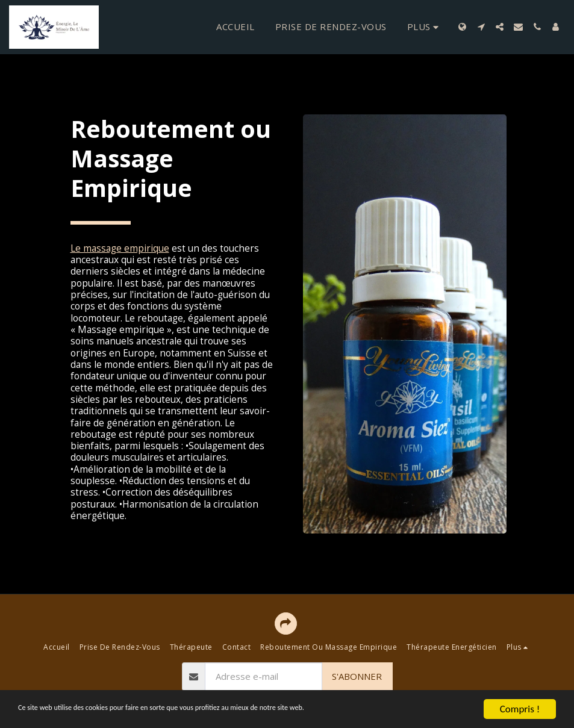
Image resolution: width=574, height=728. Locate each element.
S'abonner (357, 676)
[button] (481, 27)
